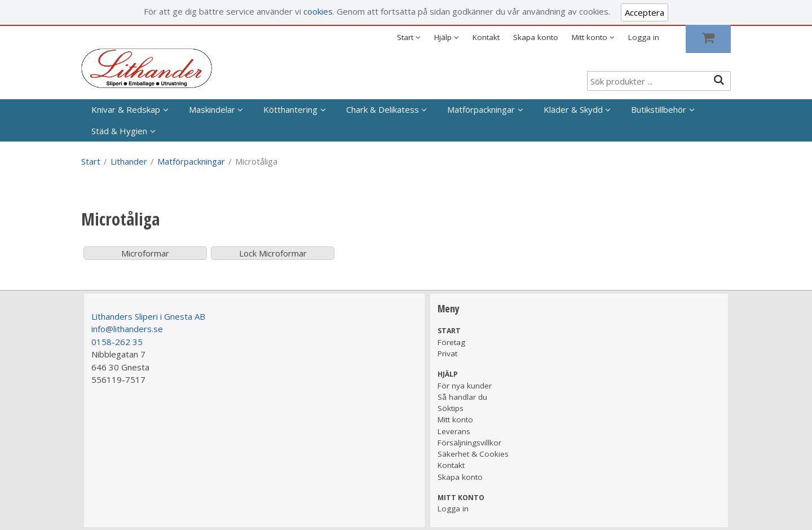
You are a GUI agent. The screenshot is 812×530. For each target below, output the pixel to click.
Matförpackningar (481, 109)
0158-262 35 (117, 342)
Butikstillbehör (659, 109)
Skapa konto (536, 37)
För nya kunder (465, 386)
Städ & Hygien (119, 131)
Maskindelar (212, 109)
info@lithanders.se (127, 329)
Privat (447, 354)
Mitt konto (455, 419)
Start (91, 161)
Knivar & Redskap (126, 109)
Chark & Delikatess (383, 109)
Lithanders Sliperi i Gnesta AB (148, 316)
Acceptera (645, 12)
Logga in (644, 37)
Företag (451, 342)
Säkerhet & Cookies (473, 454)
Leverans (454, 431)
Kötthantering (290, 109)
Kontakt (486, 37)
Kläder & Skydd (573, 109)
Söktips (451, 408)
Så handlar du (462, 397)
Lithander (129, 161)
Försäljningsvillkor (469, 443)
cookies (318, 11)
